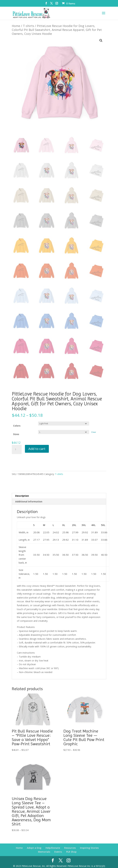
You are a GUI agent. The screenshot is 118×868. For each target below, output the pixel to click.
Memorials (44, 845)
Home (16, 19)
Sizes (16, 428)
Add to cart (37, 442)
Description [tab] (22, 489)
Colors (17, 419)
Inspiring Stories (89, 841)
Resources (70, 841)
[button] (101, 34)
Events (58, 845)
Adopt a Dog (34, 841)
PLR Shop (71, 845)
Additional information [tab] (29, 495)
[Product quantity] (17, 443)
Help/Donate (53, 841)
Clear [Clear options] (94, 426)
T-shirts (29, 19)
